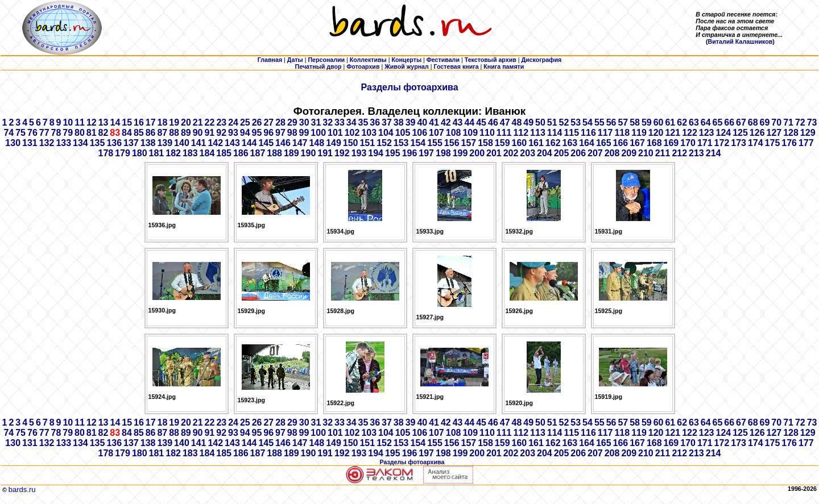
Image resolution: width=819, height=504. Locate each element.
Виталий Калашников (741, 41)
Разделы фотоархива (409, 87)
